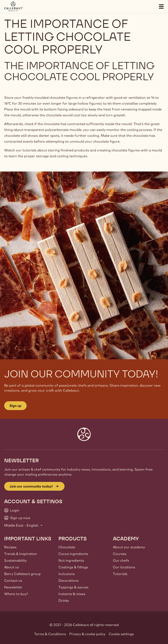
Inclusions (67, 574)
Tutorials (120, 574)
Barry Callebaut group (22, 574)
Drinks (64, 601)
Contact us (13, 580)
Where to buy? (16, 594)
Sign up (15, 406)
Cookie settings (121, 634)
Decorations (68, 580)
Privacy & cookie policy (87, 634)
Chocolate (67, 547)
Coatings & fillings (73, 567)
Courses (120, 554)
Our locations (124, 567)
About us (12, 567)
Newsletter (13, 587)
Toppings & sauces (73, 587)
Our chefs (121, 560)
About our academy (129, 547)
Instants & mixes (72, 594)
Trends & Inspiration (21, 554)
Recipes (10, 547)
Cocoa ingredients (73, 554)
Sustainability (15, 560)
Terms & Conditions (50, 634)
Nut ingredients (71, 560)
